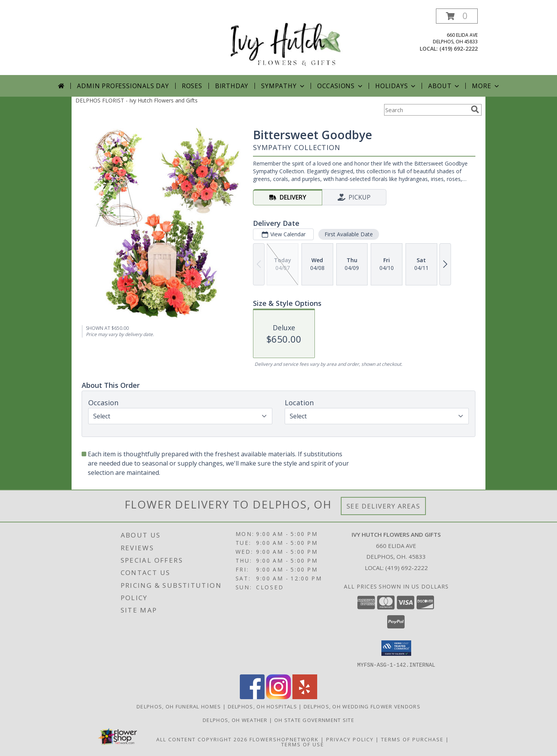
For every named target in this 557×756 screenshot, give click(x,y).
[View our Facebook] (252, 697)
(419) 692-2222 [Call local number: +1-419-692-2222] (459, 49)
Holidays (396, 86)
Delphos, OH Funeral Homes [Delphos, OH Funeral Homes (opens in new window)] (179, 706)
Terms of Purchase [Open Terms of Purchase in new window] (412, 739)
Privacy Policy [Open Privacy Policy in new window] (350, 739)
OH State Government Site (314, 720)
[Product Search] (426, 110)
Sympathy (283, 86)
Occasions (341, 86)
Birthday (232, 86)
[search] (475, 109)
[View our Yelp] (305, 697)
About (444, 86)
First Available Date (349, 234)
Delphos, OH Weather (235, 720)
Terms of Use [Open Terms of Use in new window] (303, 744)
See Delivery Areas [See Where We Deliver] (384, 506)
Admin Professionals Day (123, 86)
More (486, 86)
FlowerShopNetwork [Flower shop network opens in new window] (284, 739)
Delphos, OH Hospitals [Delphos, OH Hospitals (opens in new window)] (262, 706)
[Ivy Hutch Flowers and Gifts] (281, 42)
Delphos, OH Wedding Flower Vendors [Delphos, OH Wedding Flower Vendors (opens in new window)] (362, 706)
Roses (192, 86)
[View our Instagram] (278, 697)
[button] (457, 16)
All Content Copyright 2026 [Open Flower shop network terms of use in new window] (202, 739)
